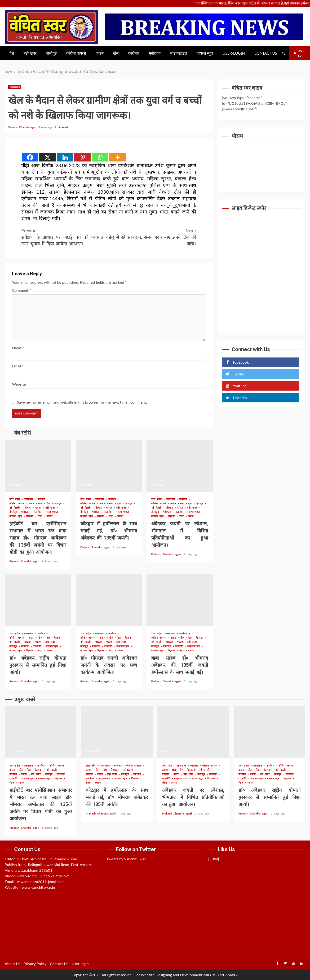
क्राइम (100, 53)
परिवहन (28, 508)
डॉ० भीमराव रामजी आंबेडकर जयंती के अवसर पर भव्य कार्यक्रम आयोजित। (109, 600)
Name (18, 348)
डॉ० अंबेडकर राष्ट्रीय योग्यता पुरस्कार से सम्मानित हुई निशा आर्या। (38, 600)
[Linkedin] (65, 157)
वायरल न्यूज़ (205, 53)
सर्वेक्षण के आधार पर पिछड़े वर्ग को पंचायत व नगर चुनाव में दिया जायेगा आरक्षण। (65, 237)
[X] (48, 157)
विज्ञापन (31, 516)
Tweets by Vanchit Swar (126, 859)
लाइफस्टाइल (179, 53)
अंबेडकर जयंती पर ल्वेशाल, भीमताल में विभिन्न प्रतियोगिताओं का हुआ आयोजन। (180, 466)
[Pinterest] (83, 157)
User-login (234, 53)
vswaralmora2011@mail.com (41, 882)
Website (19, 384)
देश (12, 53)
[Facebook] (30, 157)
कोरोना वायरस (76, 53)
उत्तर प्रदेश (15, 499)
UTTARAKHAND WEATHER (261, 161)
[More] (118, 157)
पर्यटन (39, 508)
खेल (116, 53)
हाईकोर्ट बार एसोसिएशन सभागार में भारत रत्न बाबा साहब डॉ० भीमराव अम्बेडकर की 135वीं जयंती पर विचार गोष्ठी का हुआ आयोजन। (38, 466)
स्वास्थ (50, 516)
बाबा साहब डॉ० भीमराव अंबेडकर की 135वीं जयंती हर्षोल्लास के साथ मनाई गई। (180, 600)
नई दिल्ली (15, 508)
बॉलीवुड (51, 53)
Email (18, 366)
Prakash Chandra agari (23, 127)
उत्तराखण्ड (15, 87)
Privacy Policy (35, 964)
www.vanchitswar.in (38, 887)
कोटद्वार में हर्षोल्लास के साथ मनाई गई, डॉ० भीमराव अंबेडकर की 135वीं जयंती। (109, 466)
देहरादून (58, 504)
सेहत (41, 516)
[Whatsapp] (100, 157)
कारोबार (134, 53)
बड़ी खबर (30, 53)
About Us (13, 964)
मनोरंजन (155, 53)
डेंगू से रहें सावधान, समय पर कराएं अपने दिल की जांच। (153, 237)
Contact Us (266, 53)
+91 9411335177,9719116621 (44, 876)
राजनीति (38, 512)
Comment (22, 290)
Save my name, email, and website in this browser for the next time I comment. (82, 402)
